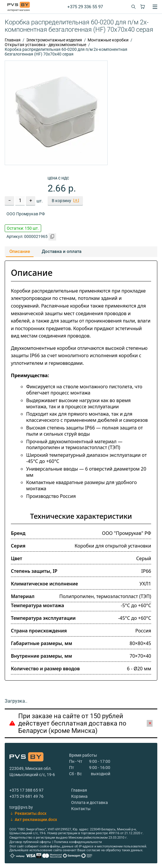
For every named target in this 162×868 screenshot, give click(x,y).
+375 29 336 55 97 (85, 7)
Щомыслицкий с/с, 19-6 (32, 775)
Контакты (81, 809)
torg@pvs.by (21, 807)
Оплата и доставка (90, 802)
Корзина (79, 796)
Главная (13, 40)
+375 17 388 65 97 (26, 790)
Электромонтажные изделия (54, 40)
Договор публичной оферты (30, 842)
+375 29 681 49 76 (26, 796)
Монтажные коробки (108, 40)
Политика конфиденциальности (78, 842)
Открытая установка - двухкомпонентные (45, 45)
